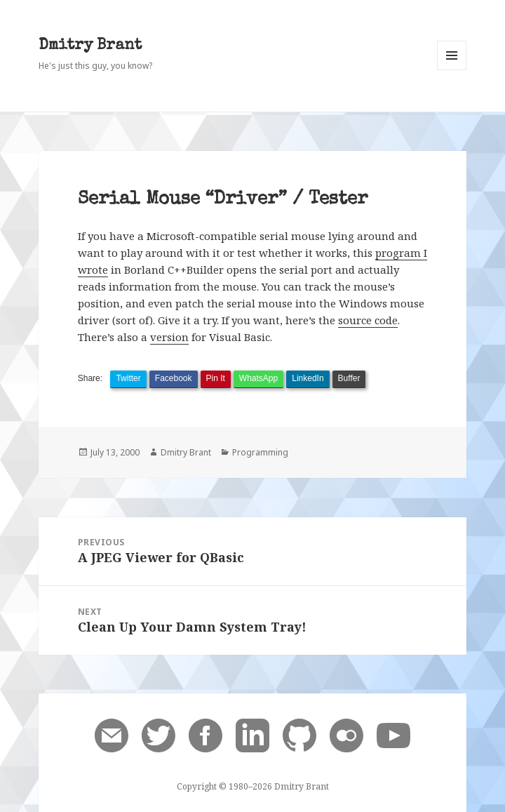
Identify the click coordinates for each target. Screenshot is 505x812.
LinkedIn (308, 378)
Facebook (174, 378)
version (169, 337)
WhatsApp (258, 378)
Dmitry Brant (90, 46)
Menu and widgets (452, 70)
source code (368, 320)
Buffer (349, 378)
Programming (260, 452)
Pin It (216, 378)
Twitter (128, 378)
